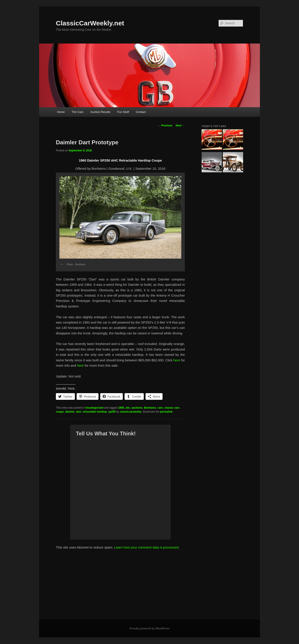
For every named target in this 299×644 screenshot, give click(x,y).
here (177, 360)
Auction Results (100, 112)
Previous (165, 126)
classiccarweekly (131, 412)
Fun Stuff (123, 112)
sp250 (112, 412)
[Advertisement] (149, 587)
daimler (70, 412)
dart (79, 412)
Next (180, 126)
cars (160, 408)
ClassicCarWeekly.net (90, 23)
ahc (128, 408)
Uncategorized (94, 408)
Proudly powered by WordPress (149, 629)
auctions (137, 408)
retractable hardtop (95, 412)
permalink (166, 412)
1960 (121, 408)
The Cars (77, 112)
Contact (141, 112)
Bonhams (150, 408)
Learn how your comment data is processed (146, 547)
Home (61, 112)
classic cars (172, 408)
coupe (60, 412)
